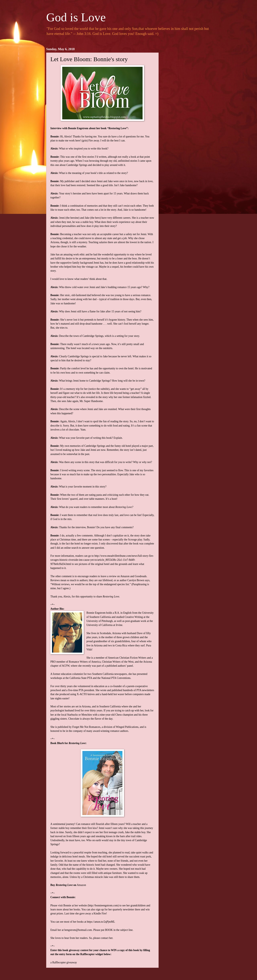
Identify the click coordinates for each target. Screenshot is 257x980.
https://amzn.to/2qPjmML (101, 922)
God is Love (76, 17)
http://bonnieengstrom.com (103, 905)
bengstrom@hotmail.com (78, 930)
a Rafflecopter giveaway (64, 962)
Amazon (81, 885)
